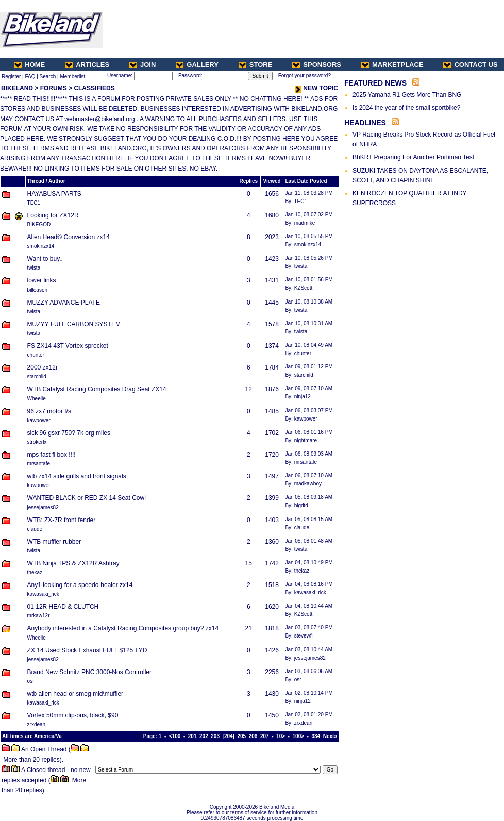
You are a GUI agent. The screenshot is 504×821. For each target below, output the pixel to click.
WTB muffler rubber (54, 542)
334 (316, 736)
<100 (175, 736)
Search (48, 77)
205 (241, 736)
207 (265, 736)
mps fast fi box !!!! (52, 455)
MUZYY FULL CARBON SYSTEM (74, 324)
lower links (42, 280)
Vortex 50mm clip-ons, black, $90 (73, 715)
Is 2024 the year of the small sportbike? (406, 108)
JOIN (142, 65)
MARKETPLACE (392, 65)
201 (192, 736)
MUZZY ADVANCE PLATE (64, 303)
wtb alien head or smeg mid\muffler (75, 694)
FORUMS (54, 88)
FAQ (30, 77)
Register (11, 77)
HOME (29, 65)
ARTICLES (87, 65)
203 (215, 736)
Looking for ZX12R (53, 215)
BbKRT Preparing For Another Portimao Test (413, 157)
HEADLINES (365, 123)
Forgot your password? (305, 76)
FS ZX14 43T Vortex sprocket (68, 346)
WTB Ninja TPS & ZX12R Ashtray (73, 563)
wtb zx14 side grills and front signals (77, 476)
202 (204, 736)
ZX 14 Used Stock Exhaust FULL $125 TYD (87, 650)
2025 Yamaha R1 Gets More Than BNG (407, 95)
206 (253, 736)
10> (281, 736)
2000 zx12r (43, 367)
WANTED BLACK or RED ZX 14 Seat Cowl (87, 498)
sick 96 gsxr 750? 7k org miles (69, 433)
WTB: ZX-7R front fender (62, 520)
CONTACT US (470, 65)
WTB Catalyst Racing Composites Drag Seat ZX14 (97, 389)
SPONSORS (317, 65)
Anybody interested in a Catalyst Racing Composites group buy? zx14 (123, 628)
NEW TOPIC (316, 88)
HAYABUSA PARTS (54, 194)
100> (299, 736)
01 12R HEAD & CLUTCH (63, 607)
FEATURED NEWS (375, 83)
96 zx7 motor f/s (49, 411)
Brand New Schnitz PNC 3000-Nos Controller (89, 672)
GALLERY (197, 65)
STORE (256, 65)
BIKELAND (17, 88)
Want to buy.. (45, 259)
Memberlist (72, 77)
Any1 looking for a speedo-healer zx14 (80, 585)
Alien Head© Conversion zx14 (69, 237)
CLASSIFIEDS (94, 88)
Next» (330, 736)
